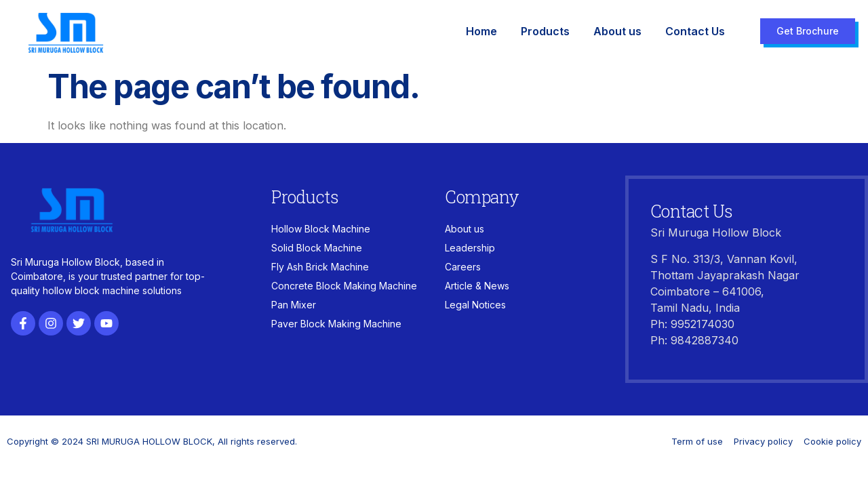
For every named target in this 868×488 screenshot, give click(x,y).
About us (617, 31)
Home (481, 31)
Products (545, 31)
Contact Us (695, 31)
